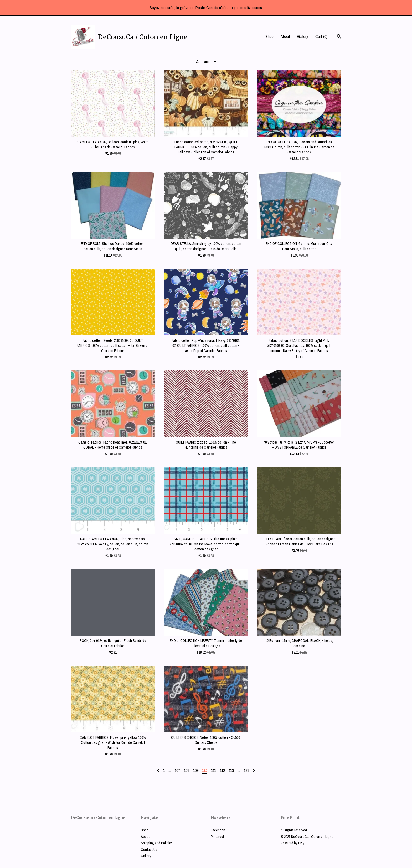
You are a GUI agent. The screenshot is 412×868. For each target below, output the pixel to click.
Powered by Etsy (292, 843)
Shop (269, 36)
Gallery (303, 36)
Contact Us (149, 850)
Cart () (321, 36)
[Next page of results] (254, 770)
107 (177, 770)
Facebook (218, 830)
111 (213, 770)
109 (196, 770)
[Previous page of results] (158, 770)
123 (246, 770)
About (285, 36)
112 (222, 770)
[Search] (339, 37)
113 (231, 770)
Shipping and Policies (157, 843)
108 (186, 770)
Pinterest (217, 837)
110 (205, 770)
